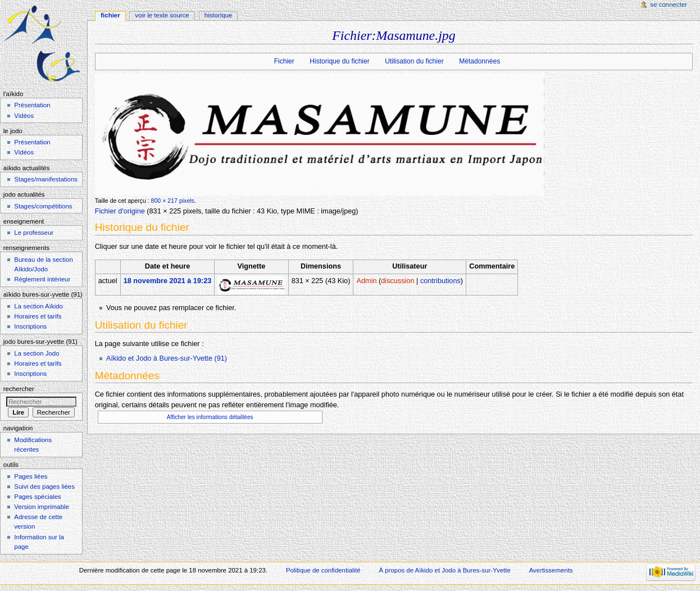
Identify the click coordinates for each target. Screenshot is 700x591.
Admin (367, 281)
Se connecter (669, 4)
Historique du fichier (339, 61)
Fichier (284, 61)
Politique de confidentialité (323, 570)
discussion (397, 281)
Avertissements (551, 570)
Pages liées (31, 476)
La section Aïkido (38, 306)
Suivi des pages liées (44, 487)
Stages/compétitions (43, 206)
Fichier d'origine (120, 211)
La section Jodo (37, 353)
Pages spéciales (37, 497)
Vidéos (24, 116)
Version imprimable (41, 507)
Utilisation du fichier (414, 61)
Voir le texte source (162, 15)
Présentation (32, 105)
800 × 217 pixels (173, 201)
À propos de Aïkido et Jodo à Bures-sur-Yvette (444, 570)
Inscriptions (30, 326)
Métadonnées (479, 61)
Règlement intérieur (42, 279)
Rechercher (19, 389)
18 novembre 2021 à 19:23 (168, 281)
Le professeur (34, 233)
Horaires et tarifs (38, 316)
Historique (219, 15)
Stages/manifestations (46, 179)
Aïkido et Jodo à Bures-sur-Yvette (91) (167, 358)
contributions (440, 281)
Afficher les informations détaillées (210, 417)
